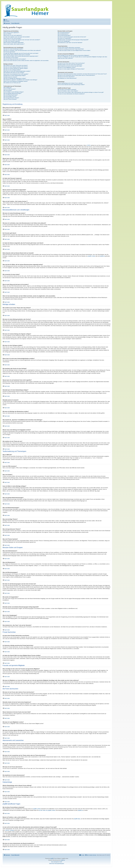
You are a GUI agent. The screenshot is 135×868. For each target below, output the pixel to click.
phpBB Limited (91, 256)
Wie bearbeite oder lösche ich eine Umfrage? (14, 73)
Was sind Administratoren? (64, 33)
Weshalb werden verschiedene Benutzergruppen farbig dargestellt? (73, 40)
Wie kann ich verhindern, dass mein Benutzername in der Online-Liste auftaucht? (22, 50)
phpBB (52, 859)
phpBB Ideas (77, 819)
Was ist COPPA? (7, 34)
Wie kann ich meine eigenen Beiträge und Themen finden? (71, 69)
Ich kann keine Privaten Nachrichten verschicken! (69, 48)
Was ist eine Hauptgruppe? (64, 41)
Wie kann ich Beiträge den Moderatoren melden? (15, 78)
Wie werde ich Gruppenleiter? (64, 38)
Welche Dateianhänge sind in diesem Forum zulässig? (70, 83)
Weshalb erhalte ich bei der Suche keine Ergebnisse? (70, 65)
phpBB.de (102, 256)
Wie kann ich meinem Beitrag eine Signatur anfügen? (16, 68)
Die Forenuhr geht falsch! (9, 52)
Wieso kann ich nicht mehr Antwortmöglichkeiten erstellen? (17, 71)
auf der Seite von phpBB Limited (47, 810)
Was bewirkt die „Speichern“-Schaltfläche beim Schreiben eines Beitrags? (20, 80)
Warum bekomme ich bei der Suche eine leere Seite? (70, 66)
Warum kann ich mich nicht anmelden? (12, 38)
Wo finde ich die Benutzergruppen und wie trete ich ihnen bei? (72, 37)
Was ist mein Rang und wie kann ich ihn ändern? (15, 59)
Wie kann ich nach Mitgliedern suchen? (67, 67)
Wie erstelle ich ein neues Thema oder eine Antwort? (16, 65)
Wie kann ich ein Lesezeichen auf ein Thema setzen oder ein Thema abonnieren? (76, 75)
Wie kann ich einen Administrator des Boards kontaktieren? (71, 94)
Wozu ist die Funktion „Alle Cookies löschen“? (14, 44)
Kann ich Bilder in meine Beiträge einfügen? (14, 92)
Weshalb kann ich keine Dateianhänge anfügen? (15, 75)
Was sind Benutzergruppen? (64, 35)
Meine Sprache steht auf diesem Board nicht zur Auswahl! (17, 55)
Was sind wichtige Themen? (10, 96)
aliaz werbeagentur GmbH (57, 862)
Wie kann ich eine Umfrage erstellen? (12, 70)
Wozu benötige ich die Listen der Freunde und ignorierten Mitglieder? (73, 55)
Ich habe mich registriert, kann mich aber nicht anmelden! (17, 37)
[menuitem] (5, 20)
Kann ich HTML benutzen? (10, 89)
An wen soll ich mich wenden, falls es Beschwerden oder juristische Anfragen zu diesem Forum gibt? (81, 92)
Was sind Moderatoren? (63, 34)
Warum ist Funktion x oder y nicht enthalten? (68, 91)
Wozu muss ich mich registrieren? (11, 33)
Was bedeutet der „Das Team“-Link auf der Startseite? (70, 43)
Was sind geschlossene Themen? (11, 98)
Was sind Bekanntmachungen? (11, 95)
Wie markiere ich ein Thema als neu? (12, 83)
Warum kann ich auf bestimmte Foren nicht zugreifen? (16, 74)
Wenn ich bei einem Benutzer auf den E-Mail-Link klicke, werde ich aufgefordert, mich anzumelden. (26, 61)
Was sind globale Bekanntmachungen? (12, 93)
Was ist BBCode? (8, 88)
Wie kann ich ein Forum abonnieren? (66, 77)
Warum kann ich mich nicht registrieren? (13, 35)
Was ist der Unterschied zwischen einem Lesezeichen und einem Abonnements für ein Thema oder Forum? (82, 74)
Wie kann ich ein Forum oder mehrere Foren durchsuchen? (71, 63)
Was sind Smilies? (8, 91)
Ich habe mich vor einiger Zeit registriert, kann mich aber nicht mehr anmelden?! (22, 40)
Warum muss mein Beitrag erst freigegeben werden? (16, 81)
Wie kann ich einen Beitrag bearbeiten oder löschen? (16, 67)
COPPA (89, 145)
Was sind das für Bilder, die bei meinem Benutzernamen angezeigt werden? (21, 56)
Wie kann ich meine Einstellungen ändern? (13, 49)
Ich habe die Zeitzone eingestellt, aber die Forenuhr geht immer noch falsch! (21, 53)
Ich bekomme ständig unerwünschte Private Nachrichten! (71, 49)
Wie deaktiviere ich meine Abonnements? (67, 78)
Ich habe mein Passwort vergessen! (12, 41)
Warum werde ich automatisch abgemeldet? (14, 43)
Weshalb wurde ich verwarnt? (10, 77)
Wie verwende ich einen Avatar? (11, 58)
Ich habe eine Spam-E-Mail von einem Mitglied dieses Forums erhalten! (74, 50)
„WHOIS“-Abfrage (10, 830)
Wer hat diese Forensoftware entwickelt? (67, 90)
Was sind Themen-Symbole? (10, 99)
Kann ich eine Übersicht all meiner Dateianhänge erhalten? (71, 85)
